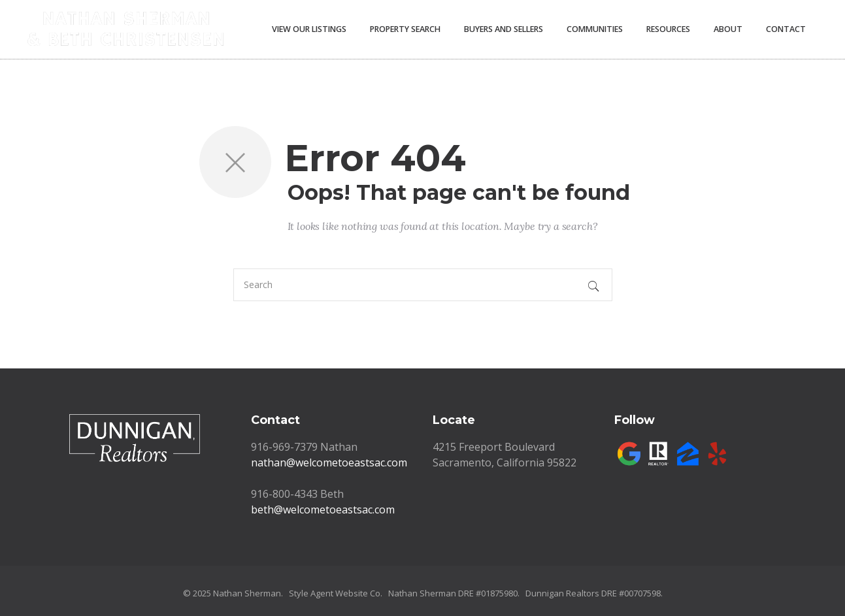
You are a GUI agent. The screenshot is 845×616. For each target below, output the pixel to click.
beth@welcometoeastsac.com (323, 510)
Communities (595, 29)
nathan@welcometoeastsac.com (329, 462)
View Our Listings (309, 29)
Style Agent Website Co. (336, 593)
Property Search (405, 29)
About (728, 29)
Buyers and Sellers (504, 29)
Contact (786, 29)
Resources (668, 29)
